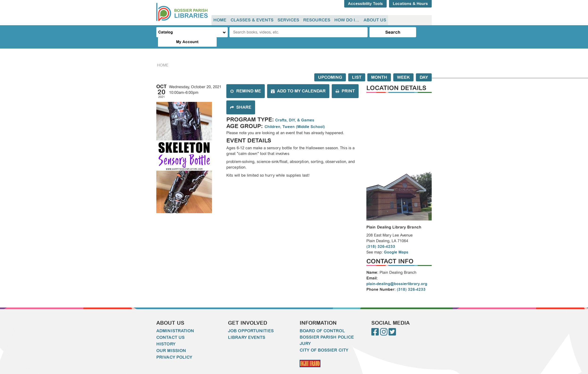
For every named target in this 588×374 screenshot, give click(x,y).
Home (220, 20)
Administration (175, 321)
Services (288, 20)
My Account (412, 32)
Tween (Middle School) (304, 117)
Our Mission (171, 341)
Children (272, 117)
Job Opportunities (251, 321)
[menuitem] (220, 20)
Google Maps (396, 243)
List (357, 68)
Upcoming (330, 68)
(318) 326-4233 (381, 237)
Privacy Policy (174, 348)
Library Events (247, 328)
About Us (373, 20)
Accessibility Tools (365, 4)
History (166, 335)
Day (424, 68)
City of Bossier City (324, 341)
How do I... (346, 20)
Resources (316, 20)
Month (379, 68)
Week (403, 68)
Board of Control (322, 321)
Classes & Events (252, 20)
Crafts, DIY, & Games (295, 111)
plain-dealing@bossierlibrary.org (397, 274)
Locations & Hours (410, 4)
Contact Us (170, 328)
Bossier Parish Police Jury (327, 331)
